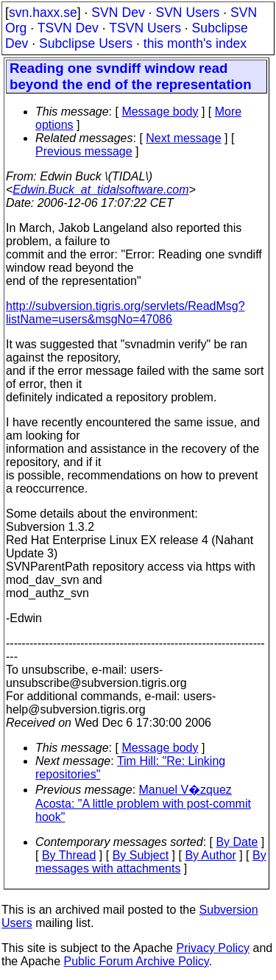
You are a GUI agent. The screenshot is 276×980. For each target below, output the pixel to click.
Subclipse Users (86, 43)
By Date (237, 842)
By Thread (69, 855)
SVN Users (187, 13)
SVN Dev (118, 13)
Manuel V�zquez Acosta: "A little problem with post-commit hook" (143, 803)
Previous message (84, 151)
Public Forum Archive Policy (137, 961)
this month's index (195, 43)
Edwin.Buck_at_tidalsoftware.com (100, 190)
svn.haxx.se (43, 13)
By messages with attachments (151, 862)
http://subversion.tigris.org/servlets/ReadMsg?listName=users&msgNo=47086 (125, 313)
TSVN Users (145, 28)
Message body (160, 112)
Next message (183, 138)
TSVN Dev (68, 28)
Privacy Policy (213, 948)
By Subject (141, 855)
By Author (210, 855)
